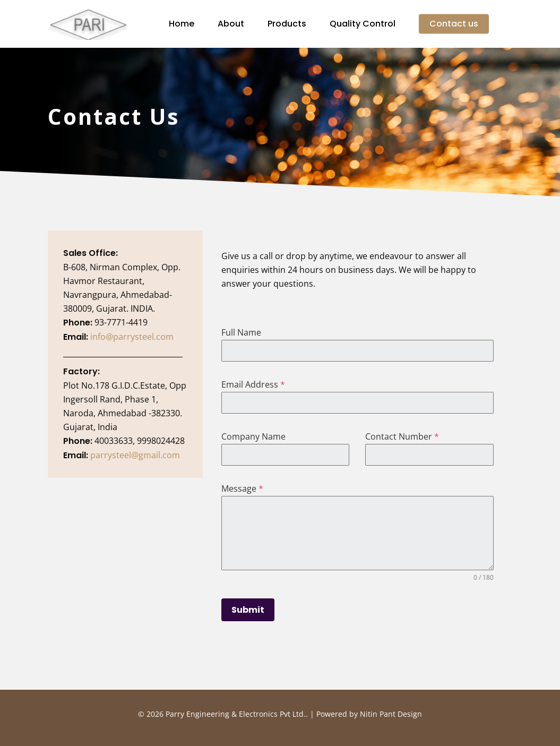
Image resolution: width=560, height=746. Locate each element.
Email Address (253, 384)
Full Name (241, 332)
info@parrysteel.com (132, 337)
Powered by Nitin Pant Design (369, 714)
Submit (248, 610)
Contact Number (402, 436)
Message (242, 488)
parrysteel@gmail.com (135, 455)
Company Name (253, 436)
